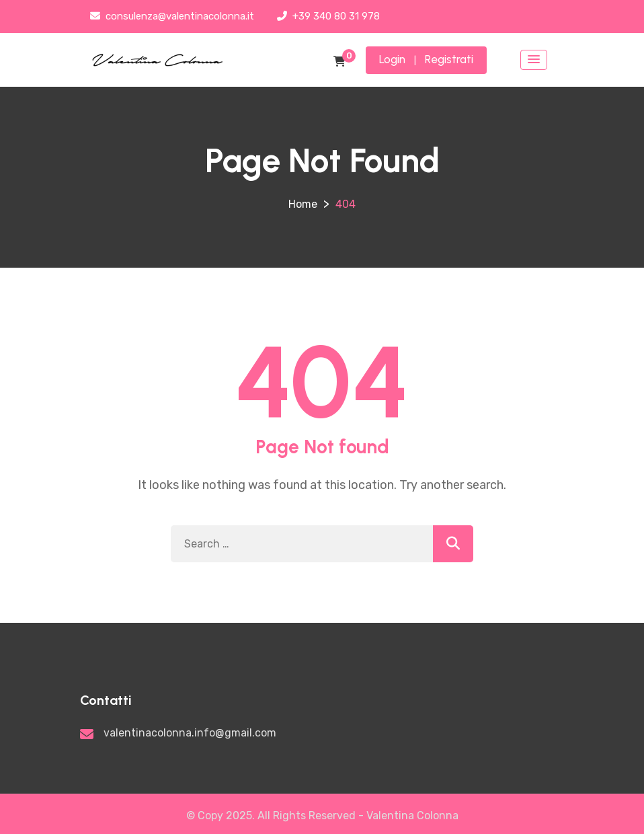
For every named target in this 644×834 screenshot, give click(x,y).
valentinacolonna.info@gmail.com (190, 733)
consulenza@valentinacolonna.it (172, 16)
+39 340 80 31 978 (328, 16)
